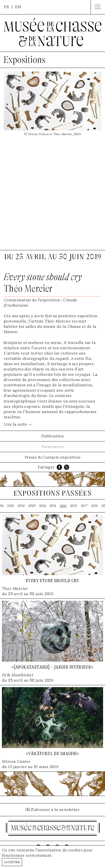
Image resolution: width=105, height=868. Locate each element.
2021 (53, 506)
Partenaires (52, 447)
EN (18, 7)
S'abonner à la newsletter (55, 810)
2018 (74, 506)
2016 (95, 506)
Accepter (12, 862)
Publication (52, 436)
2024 (21, 506)
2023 (32, 506)
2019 (63, 506)
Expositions (25, 60)
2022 (43, 506)
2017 (84, 506)
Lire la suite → (17, 424)
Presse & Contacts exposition (52, 457)
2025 (11, 506)
